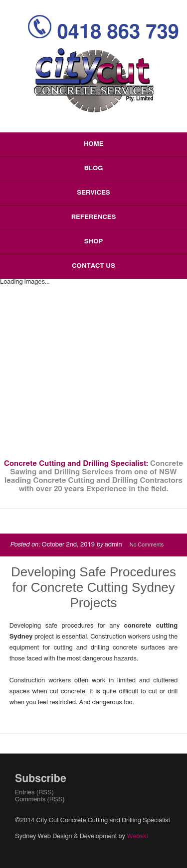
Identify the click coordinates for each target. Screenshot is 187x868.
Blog (93, 168)
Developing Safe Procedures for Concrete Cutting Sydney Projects (93, 587)
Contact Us (93, 266)
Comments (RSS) (40, 800)
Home (94, 144)
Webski (137, 836)
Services (93, 193)
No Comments (147, 545)
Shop (94, 242)
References (94, 217)
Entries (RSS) (34, 793)
